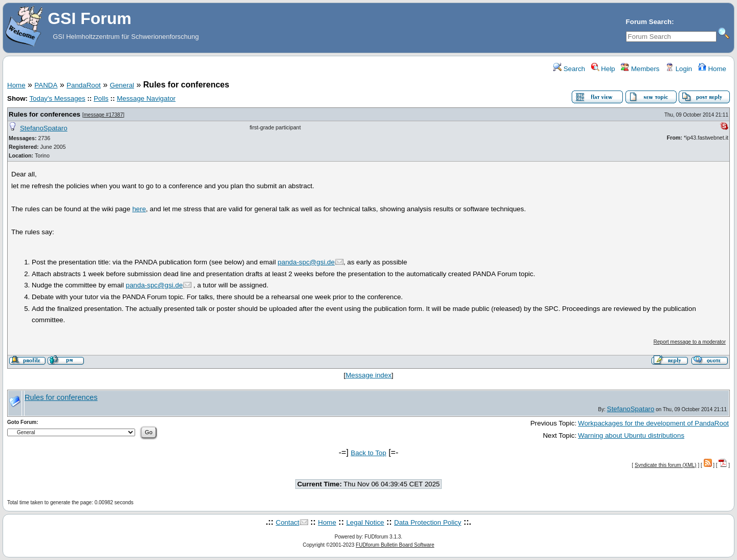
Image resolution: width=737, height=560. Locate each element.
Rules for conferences (45, 114)
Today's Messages (57, 98)
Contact (288, 522)
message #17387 (103, 115)
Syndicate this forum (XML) (666, 465)
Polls (101, 98)
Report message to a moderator (690, 342)
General (122, 85)
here (139, 209)
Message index (368, 375)
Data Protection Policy (428, 522)
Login (679, 69)
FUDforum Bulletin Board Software (395, 545)
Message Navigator (146, 98)
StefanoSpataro (44, 128)
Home (712, 69)
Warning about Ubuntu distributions (631, 435)
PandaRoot (84, 85)
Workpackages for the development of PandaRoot (653, 423)
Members (640, 69)
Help (603, 69)
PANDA (46, 85)
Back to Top (368, 453)
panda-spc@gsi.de (306, 262)
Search (569, 69)
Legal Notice (365, 522)
